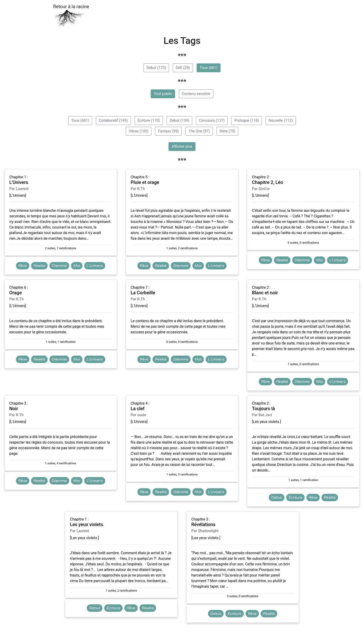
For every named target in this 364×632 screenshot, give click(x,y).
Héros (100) (139, 131)
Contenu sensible (196, 94)
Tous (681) (209, 68)
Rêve (23, 266)
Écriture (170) (149, 120)
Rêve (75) (227, 131)
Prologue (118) (247, 120)
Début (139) (179, 120)
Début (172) (156, 68)
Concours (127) (212, 120)
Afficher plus (182, 146)
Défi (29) (183, 68)
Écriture (295, 498)
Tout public (163, 94)
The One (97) (199, 131)
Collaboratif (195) (113, 120)
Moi (77, 266)
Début (277, 498)
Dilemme (59, 266)
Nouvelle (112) (281, 120)
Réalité (39, 266)
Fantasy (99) (168, 131)
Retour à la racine (71, 15)
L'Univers (95, 266)
